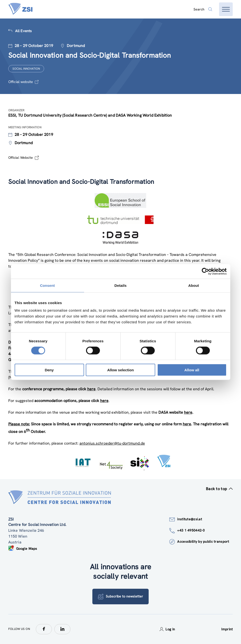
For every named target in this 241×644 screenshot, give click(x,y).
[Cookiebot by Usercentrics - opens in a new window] (205, 271)
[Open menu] (226, 9)
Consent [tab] (47, 285)
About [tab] (194, 285)
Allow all (192, 370)
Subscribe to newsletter (120, 597)
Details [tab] (121, 285)
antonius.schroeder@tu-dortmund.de (112, 443)
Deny (49, 370)
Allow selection (120, 370)
